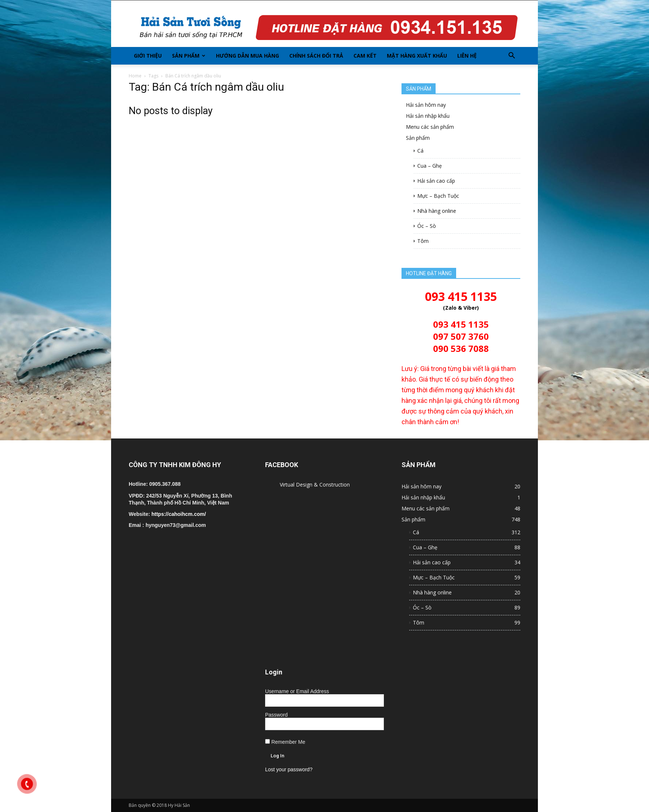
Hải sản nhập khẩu (428, 116)
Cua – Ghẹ (430, 166)
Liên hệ (467, 56)
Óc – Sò (427, 226)
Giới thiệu (148, 56)
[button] (511, 56)
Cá (420, 151)
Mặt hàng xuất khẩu (417, 56)
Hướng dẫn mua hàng (247, 56)
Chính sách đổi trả (316, 56)
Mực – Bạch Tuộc (438, 196)
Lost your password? (289, 769)
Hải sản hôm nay (426, 105)
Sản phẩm (189, 56)
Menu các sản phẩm (430, 127)
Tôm (423, 241)
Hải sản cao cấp (436, 181)
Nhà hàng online (437, 211)
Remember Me (285, 742)
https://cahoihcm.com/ (179, 514)
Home (135, 76)
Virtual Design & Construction (315, 485)
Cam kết (365, 56)
